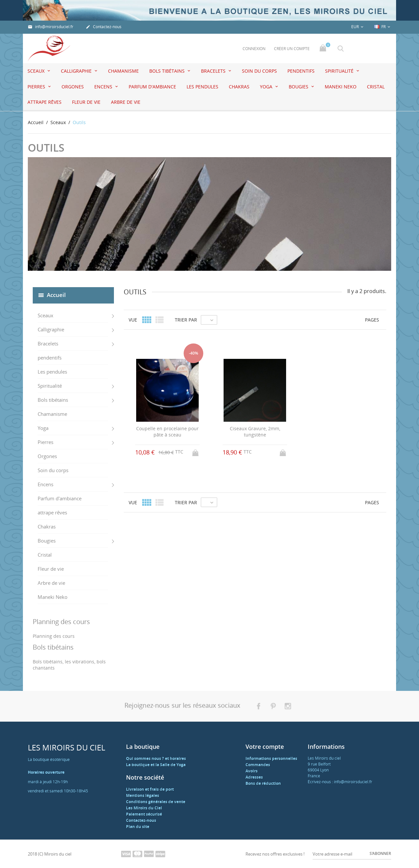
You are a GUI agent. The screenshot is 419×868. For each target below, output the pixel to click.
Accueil (56, 295)
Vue (133, 320)
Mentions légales (143, 795)
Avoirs (252, 771)
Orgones (73, 87)
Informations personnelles (271, 758)
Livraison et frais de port (150, 789)
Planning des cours (54, 636)
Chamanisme (123, 71)
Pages (372, 320)
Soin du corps (259, 71)
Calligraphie (77, 71)
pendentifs (301, 71)
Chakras (239, 87)
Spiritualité (340, 71)
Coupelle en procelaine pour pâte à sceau (167, 432)
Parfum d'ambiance (152, 87)
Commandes (258, 765)
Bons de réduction (263, 783)
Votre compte (265, 747)
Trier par (186, 320)
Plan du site (138, 827)
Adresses (254, 777)
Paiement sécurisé (144, 814)
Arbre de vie (126, 102)
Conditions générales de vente (156, 802)
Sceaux (37, 71)
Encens (104, 87)
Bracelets (214, 71)
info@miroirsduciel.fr (51, 27)
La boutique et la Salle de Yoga (156, 765)
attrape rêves (45, 102)
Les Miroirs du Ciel (144, 808)
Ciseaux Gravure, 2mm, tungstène (255, 432)
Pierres (37, 87)
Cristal (376, 87)
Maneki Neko (341, 87)
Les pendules (202, 87)
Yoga (267, 87)
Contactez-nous (104, 27)
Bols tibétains (168, 71)
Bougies (299, 87)
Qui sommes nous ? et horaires (156, 758)
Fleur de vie (86, 102)
